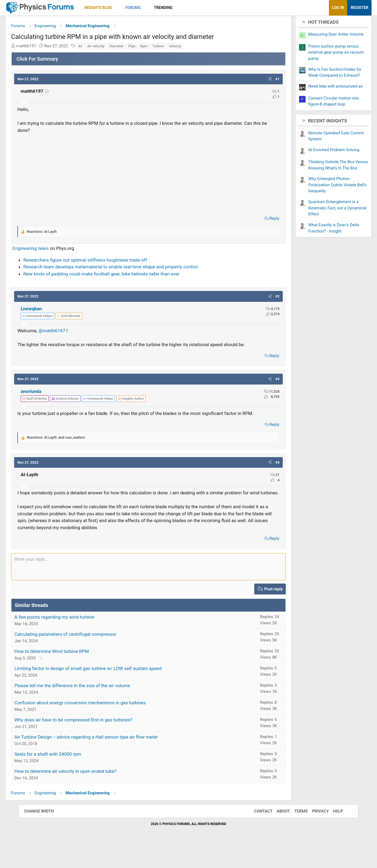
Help (333, 834)
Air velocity (114, 48)
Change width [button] (44, 834)
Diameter (135, 48)
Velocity (194, 48)
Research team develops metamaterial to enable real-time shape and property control (129, 269)
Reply (256, 221)
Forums (152, 8)
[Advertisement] (148, 175)
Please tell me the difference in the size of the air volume (91, 708)
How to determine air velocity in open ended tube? (84, 794)
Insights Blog (117, 8)
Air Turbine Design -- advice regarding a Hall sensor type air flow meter (105, 760)
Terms (296, 834)
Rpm (163, 48)
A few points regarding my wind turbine (73, 640)
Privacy (315, 834)
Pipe (151, 48)
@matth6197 (71, 333)
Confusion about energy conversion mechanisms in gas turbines (99, 726)
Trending (182, 8)
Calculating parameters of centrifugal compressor (84, 657)
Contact (258, 834)
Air (99, 48)
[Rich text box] (148, 590)
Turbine (177, 48)
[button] (135, 8)
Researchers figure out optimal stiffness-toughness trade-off (104, 262)
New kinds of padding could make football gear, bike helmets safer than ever (120, 276)
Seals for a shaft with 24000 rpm (67, 777)
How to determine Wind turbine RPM (70, 674)
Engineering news (49, 250)
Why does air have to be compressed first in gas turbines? (92, 743)
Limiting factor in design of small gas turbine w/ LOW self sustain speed (107, 691)
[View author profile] (150, 408)
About (278, 834)
